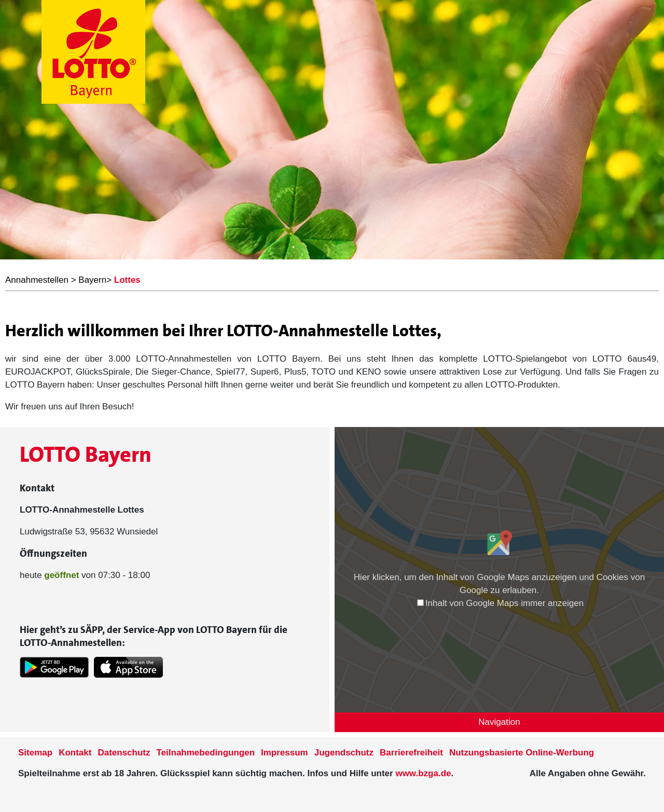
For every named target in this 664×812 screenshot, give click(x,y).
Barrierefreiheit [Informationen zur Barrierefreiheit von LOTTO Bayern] (411, 753)
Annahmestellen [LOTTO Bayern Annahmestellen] (37, 280)
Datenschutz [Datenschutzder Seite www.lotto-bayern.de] (124, 753)
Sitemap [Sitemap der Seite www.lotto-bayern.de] (35, 753)
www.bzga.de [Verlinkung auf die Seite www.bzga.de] (423, 773)
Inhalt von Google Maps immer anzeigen (500, 603)
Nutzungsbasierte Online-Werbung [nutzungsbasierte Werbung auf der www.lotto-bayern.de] (522, 753)
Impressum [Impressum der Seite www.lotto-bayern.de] (285, 753)
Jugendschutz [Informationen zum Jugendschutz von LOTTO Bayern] (344, 753)
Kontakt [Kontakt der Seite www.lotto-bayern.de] (75, 753)
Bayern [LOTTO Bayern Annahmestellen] (92, 280)
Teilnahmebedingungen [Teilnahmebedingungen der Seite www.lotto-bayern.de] (206, 753)
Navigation (499, 722)
